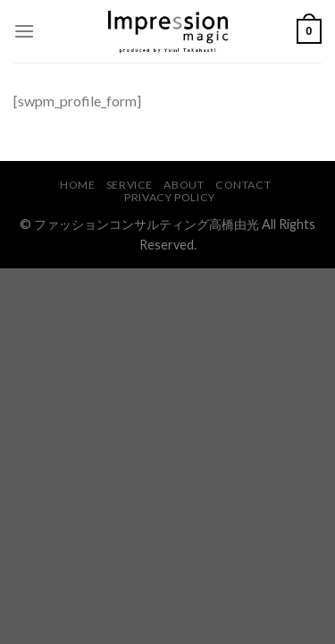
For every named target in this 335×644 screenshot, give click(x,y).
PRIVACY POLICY (170, 197)
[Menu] (24, 31)
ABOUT (184, 185)
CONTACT (243, 185)
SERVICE (130, 185)
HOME (77, 185)
